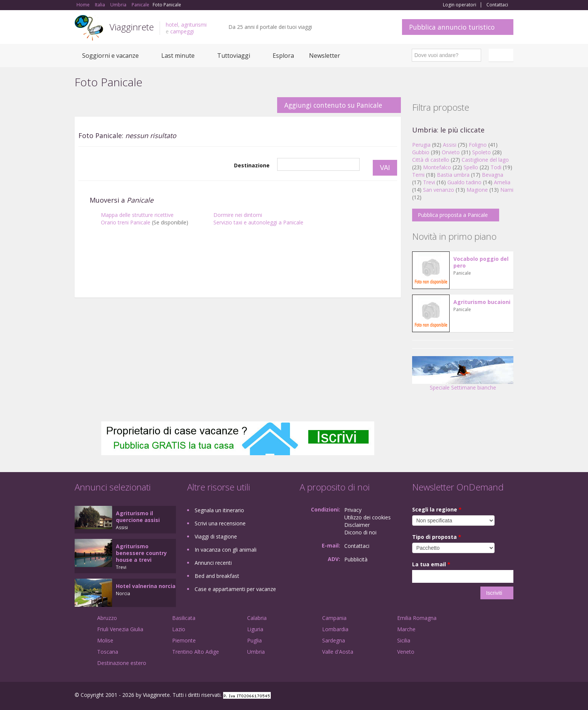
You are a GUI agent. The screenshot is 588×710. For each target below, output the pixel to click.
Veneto (406, 652)
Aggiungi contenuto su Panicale (333, 105)
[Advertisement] (238, 279)
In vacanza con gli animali (226, 550)
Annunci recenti (213, 563)
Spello (471, 167)
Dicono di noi (360, 532)
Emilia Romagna (417, 618)
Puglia (254, 640)
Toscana (108, 652)
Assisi (450, 145)
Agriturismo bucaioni (482, 302)
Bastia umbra (453, 175)
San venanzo (439, 190)
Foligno (478, 145)
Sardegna (334, 640)
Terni (418, 175)
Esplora (283, 56)
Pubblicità (356, 559)
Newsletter (325, 56)
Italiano (502, 55)
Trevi (429, 182)
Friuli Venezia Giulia (120, 629)
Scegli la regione (437, 509)
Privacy (353, 510)
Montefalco (437, 167)
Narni (507, 190)
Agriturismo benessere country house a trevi (141, 553)
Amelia (502, 182)
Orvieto (451, 152)
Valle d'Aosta (338, 652)
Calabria (257, 618)
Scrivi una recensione (220, 523)
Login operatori (460, 5)
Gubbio (421, 152)
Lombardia (335, 629)
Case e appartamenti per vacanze (235, 589)
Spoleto (481, 152)
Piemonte (184, 640)
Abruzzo (107, 618)
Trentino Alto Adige (196, 652)
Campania (334, 618)
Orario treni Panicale (126, 222)
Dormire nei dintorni (238, 215)
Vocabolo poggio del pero (481, 262)
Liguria (255, 629)
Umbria (256, 652)
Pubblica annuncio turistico (452, 27)
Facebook (457, 696)
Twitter (492, 696)
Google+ (473, 696)
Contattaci (497, 5)
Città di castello (431, 160)
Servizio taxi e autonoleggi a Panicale (258, 222)
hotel (172, 25)
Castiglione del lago (485, 160)
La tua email (431, 564)
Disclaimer (357, 525)
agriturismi (194, 25)
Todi (496, 167)
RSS (509, 696)
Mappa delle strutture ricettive (137, 215)
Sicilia (404, 640)
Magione (477, 190)
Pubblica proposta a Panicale (453, 215)
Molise (105, 640)
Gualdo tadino (464, 182)
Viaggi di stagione (216, 536)
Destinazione (252, 165)
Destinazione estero (122, 663)
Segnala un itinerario (219, 510)
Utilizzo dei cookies (367, 517)
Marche (406, 629)
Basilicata (184, 618)
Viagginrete (132, 27)
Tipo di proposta (437, 537)
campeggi (182, 31)
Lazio (179, 629)
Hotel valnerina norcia (146, 586)
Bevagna (493, 175)
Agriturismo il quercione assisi (138, 517)
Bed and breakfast (217, 576)
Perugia (421, 145)
